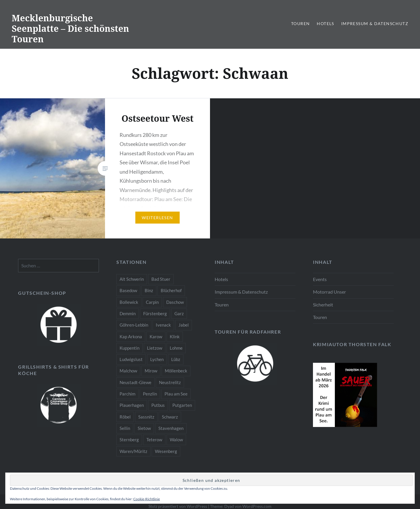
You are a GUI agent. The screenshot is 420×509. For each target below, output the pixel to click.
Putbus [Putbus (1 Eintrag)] (158, 405)
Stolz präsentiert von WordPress (178, 506)
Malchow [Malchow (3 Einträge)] (128, 371)
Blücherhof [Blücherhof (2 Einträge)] (171, 290)
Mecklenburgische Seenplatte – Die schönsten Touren (70, 28)
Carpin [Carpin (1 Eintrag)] (152, 302)
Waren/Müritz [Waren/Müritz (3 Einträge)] (133, 451)
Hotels (325, 23)
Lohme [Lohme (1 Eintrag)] (176, 348)
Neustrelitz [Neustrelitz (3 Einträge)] (170, 382)
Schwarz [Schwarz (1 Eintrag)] (170, 417)
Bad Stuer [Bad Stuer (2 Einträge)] (161, 279)
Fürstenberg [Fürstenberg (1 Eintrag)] (155, 313)
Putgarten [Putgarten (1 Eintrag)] (182, 405)
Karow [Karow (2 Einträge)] (156, 337)
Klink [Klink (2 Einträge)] (175, 337)
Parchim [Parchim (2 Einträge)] (127, 394)
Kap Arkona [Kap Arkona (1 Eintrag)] (131, 337)
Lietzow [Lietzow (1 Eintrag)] (155, 348)
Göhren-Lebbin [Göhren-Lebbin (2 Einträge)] (134, 325)
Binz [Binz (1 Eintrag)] (149, 290)
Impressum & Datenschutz (375, 23)
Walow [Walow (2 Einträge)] (176, 440)
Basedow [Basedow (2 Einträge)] (128, 290)
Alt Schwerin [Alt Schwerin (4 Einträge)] (132, 279)
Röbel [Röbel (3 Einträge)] (125, 417)
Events (320, 279)
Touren (300, 23)
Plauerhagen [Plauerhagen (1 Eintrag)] (132, 405)
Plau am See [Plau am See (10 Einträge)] (176, 394)
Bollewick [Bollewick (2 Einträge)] (129, 302)
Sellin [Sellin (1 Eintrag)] (125, 428)
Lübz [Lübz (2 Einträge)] (176, 359)
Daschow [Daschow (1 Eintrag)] (175, 302)
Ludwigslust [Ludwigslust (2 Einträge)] (131, 359)
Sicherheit (323, 305)
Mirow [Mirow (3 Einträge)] (151, 371)
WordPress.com (257, 506)
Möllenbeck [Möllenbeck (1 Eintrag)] (176, 371)
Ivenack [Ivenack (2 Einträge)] (163, 325)
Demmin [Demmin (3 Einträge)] (128, 313)
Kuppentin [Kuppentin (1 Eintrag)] (129, 348)
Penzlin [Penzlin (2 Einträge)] (150, 394)
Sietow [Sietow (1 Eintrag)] (144, 428)
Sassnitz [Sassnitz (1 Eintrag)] (146, 417)
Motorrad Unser (329, 292)
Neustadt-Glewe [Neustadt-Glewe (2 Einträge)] (135, 382)
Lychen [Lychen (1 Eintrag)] (157, 359)
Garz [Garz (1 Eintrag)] (179, 313)
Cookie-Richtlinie (147, 499)
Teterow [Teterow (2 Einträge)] (154, 440)
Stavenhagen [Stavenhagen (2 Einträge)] (171, 428)
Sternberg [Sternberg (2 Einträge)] (129, 440)
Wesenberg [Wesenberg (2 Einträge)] (166, 451)
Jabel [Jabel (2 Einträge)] (184, 325)
